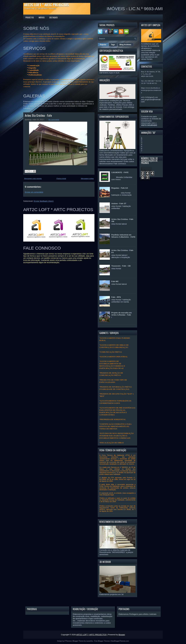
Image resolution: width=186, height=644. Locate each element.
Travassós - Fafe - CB (121, 266)
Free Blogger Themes (102, 641)
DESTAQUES (54, 17)
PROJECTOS (30, 17)
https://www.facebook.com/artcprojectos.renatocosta (151, 90)
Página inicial (61, 178)
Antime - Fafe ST (119, 204)
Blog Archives (125, 45)
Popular (103, 45)
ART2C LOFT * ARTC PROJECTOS (46, 5)
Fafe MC (115, 281)
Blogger (122, 635)
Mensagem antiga (87, 178)
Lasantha (89, 641)
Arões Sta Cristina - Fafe (38, 115)
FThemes (68, 641)
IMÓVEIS (42, 17)
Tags (113, 45)
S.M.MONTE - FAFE (120, 172)
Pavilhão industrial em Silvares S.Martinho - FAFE (123, 236)
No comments (54, 120)
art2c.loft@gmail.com (149, 97)
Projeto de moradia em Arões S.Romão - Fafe (121, 314)
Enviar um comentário (34, 192)
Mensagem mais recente (33, 178)
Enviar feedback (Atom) (44, 201)
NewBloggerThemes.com (120, 641)
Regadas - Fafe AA (120, 188)
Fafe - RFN (116, 297)
